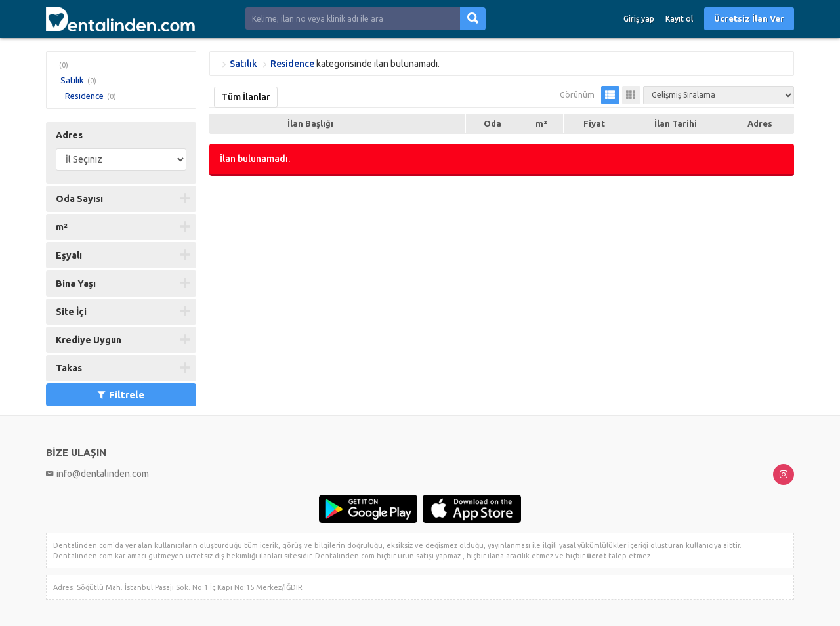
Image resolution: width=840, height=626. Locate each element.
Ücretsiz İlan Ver (749, 18)
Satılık (72, 80)
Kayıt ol (679, 19)
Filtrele (121, 395)
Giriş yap (639, 19)
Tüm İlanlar (246, 97)
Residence (84, 96)
